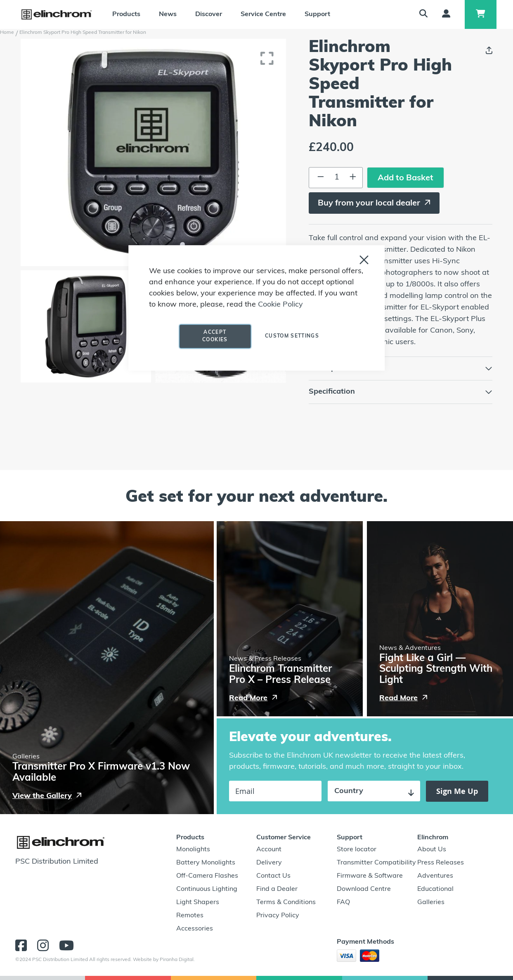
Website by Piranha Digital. (164, 960)
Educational (435, 889)
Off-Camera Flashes (207, 876)
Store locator (357, 850)
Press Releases (441, 863)
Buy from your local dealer (369, 203)
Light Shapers (198, 902)
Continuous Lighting (207, 889)
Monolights (193, 850)
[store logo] (57, 14)
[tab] (401, 368)
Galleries (431, 902)
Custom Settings (292, 336)
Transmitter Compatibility (376, 863)
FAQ (343, 902)
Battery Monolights (206, 863)
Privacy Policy (278, 916)
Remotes (190, 916)
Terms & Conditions (286, 902)
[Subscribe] (457, 791)
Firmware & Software (370, 876)
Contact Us (273, 876)
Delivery (269, 863)
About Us (432, 850)
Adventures (435, 876)
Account (269, 850)
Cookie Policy (280, 305)
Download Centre (364, 889)
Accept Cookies (215, 336)
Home (7, 33)
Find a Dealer (277, 889)
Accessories (195, 929)
